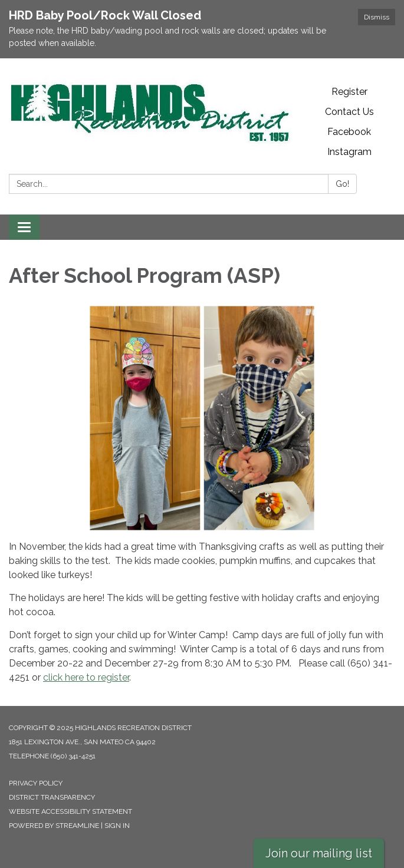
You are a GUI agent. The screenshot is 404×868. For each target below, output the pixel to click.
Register (349, 92)
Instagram (349, 152)
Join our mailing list (319, 853)
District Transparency (52, 797)
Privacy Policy (36, 783)
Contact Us (349, 112)
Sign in (117, 826)
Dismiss (377, 17)
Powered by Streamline (54, 826)
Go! (342, 184)
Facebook (349, 132)
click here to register (86, 677)
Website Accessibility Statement (70, 811)
